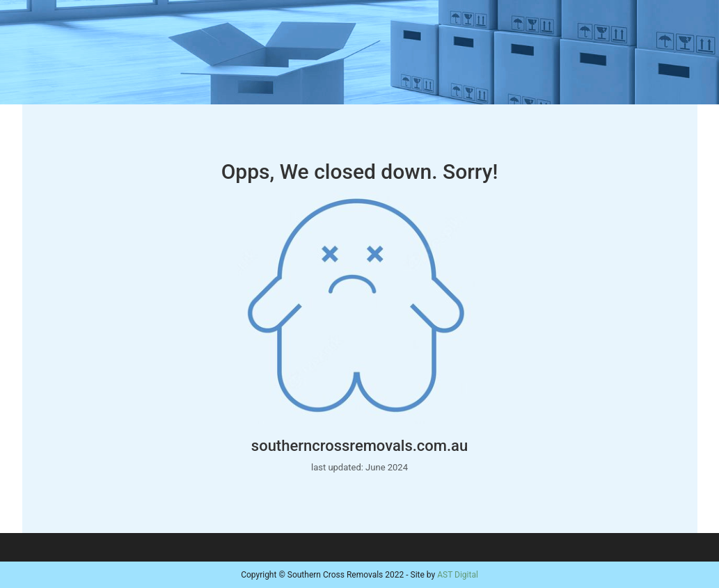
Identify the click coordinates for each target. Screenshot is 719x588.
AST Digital (458, 575)
